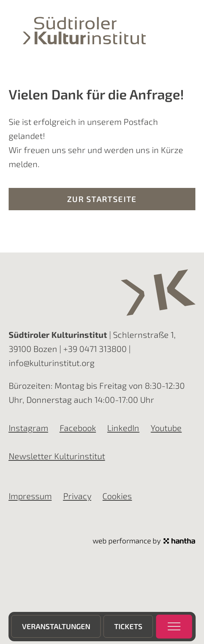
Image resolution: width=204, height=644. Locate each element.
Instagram (28, 428)
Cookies (117, 496)
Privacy (77, 496)
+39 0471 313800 (95, 348)
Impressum (30, 496)
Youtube (166, 428)
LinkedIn (123, 428)
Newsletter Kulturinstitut (57, 456)
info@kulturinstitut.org (52, 363)
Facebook (78, 428)
